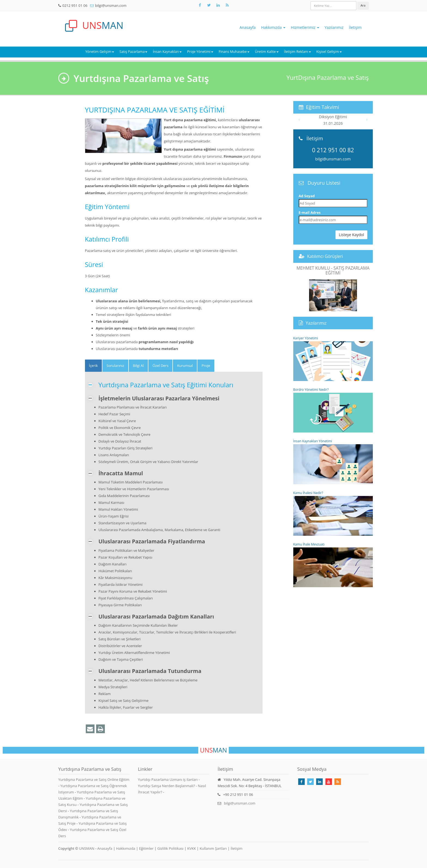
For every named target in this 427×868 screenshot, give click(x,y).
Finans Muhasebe (234, 52)
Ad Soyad (307, 196)
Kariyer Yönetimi (333, 358)
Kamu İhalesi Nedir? (333, 513)
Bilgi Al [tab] (138, 366)
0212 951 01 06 (75, 5)
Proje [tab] (206, 366)
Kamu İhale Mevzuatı (333, 565)
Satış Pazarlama (133, 52)
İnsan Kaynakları (167, 52)
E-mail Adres (310, 212)
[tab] (94, 366)
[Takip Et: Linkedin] (319, 782)
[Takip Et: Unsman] (218, 5)
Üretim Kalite (267, 52)
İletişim (355, 27)
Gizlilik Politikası (170, 848)
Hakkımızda (273, 27)
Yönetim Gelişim (100, 52)
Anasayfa (248, 27)
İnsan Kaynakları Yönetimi (333, 461)
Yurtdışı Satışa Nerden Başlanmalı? (167, 786)
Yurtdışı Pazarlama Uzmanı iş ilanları (168, 779)
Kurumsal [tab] (185, 366)
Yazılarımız (334, 27)
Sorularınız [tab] (115, 366)
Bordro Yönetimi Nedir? (333, 410)
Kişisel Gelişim (329, 52)
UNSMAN (87, 848)
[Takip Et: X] (209, 5)
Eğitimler (146, 848)
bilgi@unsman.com (111, 5)
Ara (363, 5)
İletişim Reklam (298, 52)
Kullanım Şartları (213, 848)
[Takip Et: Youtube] (329, 782)
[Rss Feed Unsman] (227, 5)
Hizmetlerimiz (305, 27)
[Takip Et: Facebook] (200, 5)
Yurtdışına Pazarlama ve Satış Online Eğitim (94, 779)
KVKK (192, 848)
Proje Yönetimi (200, 52)
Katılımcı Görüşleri (325, 256)
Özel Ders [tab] (160, 366)
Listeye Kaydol (351, 235)
